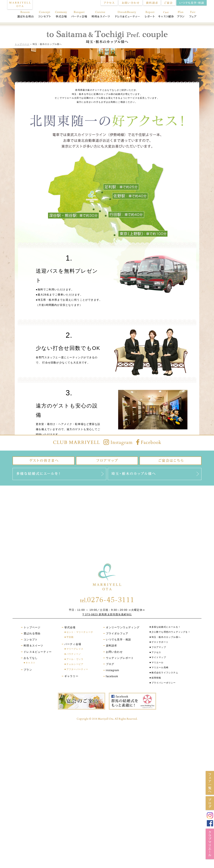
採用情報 (156, 678)
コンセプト (44, 15)
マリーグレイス (75, 649)
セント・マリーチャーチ (80, 632)
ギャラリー (71, 676)
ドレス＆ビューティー (128, 15)
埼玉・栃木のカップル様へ (166, 637)
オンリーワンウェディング (123, 627)
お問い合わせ (114, 652)
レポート (150, 15)
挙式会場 (61, 15)
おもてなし (166, 15)
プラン (181, 15)
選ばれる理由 (24, 15)
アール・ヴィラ (75, 659)
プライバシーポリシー (164, 683)
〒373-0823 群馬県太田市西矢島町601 (107, 614)
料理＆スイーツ (101, 15)
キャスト (31, 663)
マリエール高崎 (160, 667)
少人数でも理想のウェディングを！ (171, 632)
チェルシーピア (75, 664)
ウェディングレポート (120, 658)
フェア (194, 15)
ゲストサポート (160, 642)
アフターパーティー (77, 669)
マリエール (158, 663)
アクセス (156, 652)
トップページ (22, 44)
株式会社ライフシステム (165, 673)
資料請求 (112, 646)
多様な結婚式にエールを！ (166, 627)
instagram (113, 670)
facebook (112, 676)
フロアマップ (159, 647)
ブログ (110, 664)
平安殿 (70, 637)
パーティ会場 (79, 15)
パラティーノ (74, 654)
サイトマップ (159, 657)
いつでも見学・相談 (119, 639)
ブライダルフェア (117, 633)
